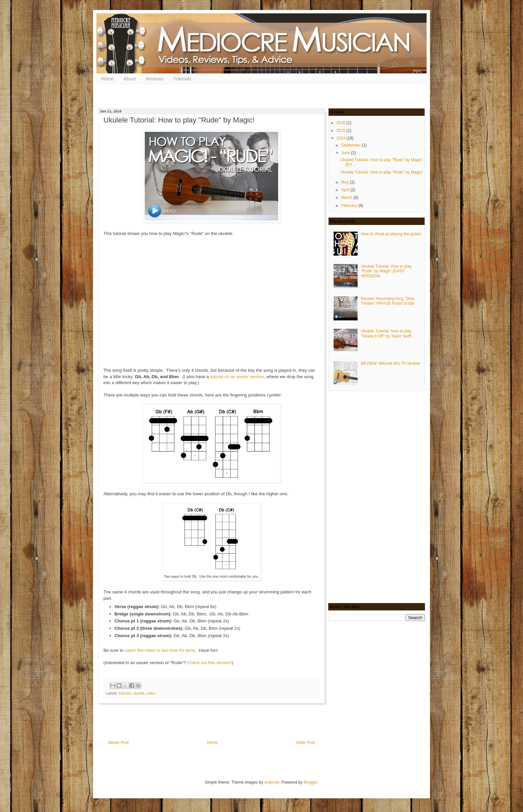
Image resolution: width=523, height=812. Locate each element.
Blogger (310, 782)
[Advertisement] (228, 97)
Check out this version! (209, 663)
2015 (342, 130)
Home (107, 79)
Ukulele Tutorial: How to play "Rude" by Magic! (381, 172)
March (347, 198)
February (350, 206)
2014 (342, 138)
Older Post (305, 743)
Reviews (155, 79)
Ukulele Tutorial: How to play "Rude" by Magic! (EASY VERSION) (386, 271)
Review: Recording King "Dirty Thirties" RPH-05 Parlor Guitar (388, 301)
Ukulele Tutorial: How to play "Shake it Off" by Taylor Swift (386, 333)
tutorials (125, 693)
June (346, 153)
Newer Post (118, 743)
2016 (342, 123)
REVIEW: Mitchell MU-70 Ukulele (390, 363)
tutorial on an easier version (237, 377)
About (130, 79)
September (352, 145)
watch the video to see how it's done (160, 650)
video (151, 693)
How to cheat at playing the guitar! (391, 234)
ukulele (139, 693)
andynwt (272, 782)
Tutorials (182, 79)
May (346, 182)
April (346, 190)
